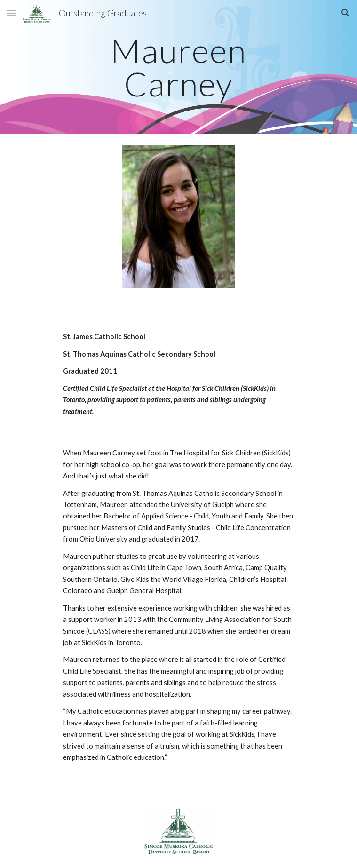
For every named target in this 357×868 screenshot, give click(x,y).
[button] (11, 13)
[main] (178, 67)
